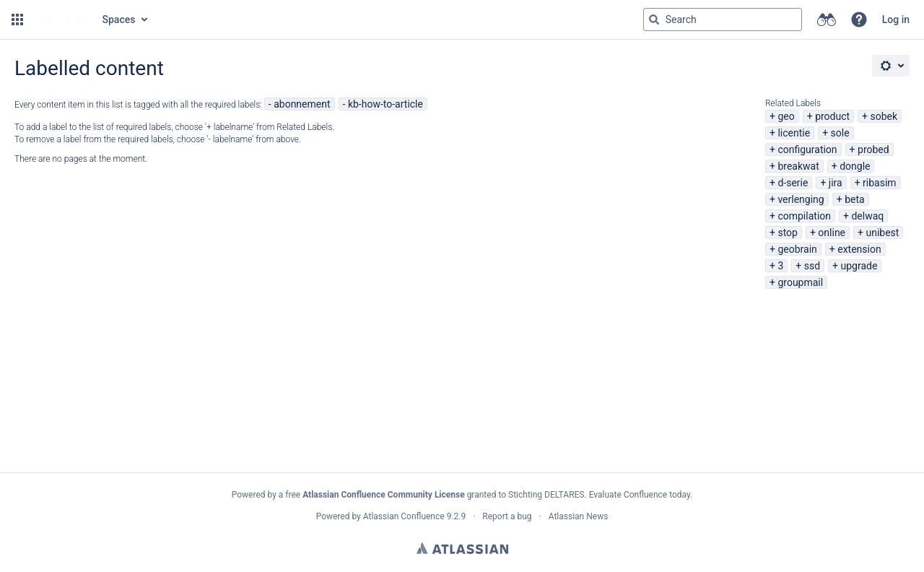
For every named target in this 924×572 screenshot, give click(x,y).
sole (840, 133)
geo (786, 116)
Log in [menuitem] (896, 19)
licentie (794, 133)
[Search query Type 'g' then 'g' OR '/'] (723, 19)
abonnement (302, 104)
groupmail (800, 282)
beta (854, 199)
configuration (807, 149)
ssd (812, 266)
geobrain (797, 249)
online (832, 233)
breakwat (798, 166)
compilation (804, 216)
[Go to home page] (61, 19)
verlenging (801, 199)
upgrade (859, 266)
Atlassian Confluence (404, 516)
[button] (17, 19)
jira (836, 183)
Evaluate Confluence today (640, 495)
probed (873, 149)
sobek (884, 116)
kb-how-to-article (385, 104)
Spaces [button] (119, 19)
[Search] (654, 19)
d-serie (793, 183)
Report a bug (507, 516)
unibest (882, 233)
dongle (855, 166)
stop (788, 233)
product (832, 116)
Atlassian (462, 548)
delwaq (867, 216)
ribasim (880, 183)
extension (859, 249)
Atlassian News (579, 516)
